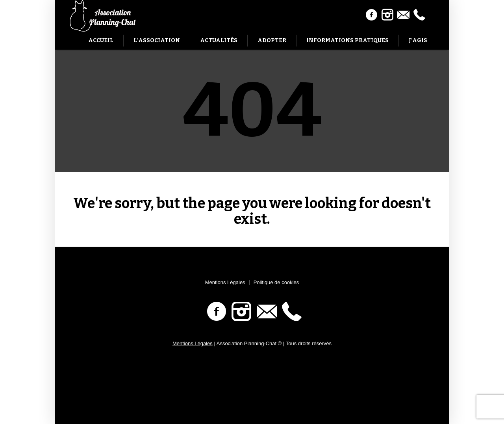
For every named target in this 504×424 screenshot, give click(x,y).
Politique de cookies (276, 282)
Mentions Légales (225, 282)
